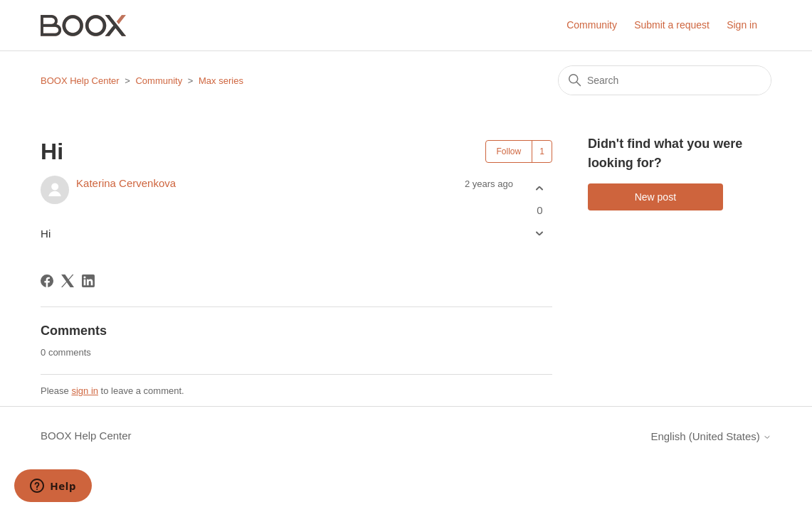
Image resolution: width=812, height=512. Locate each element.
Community (592, 25)
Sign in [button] (742, 25)
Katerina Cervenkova (126, 183)
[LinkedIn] (88, 281)
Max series (221, 81)
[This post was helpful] (540, 188)
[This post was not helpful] (540, 234)
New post (655, 197)
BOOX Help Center (80, 81)
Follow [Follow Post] (509, 151)
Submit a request (672, 25)
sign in (85, 391)
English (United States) (711, 436)
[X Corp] (68, 281)
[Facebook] (47, 281)
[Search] (665, 80)
